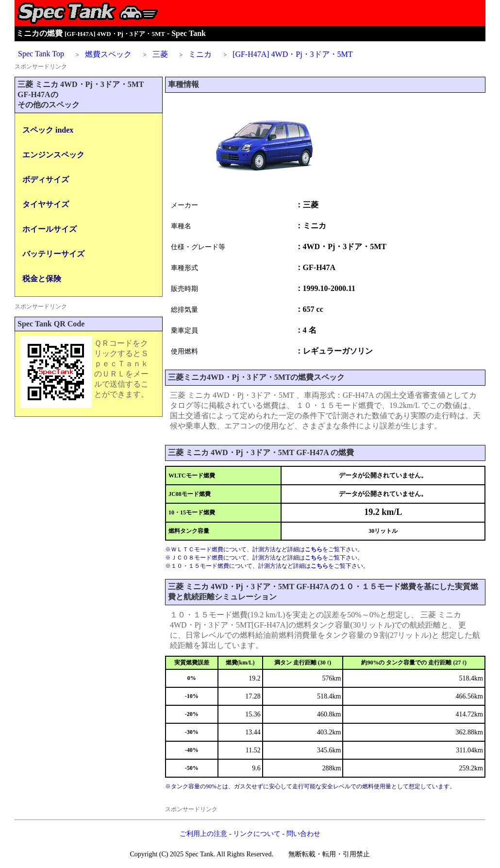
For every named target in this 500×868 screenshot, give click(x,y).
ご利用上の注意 (203, 834)
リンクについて (257, 834)
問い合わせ (303, 834)
